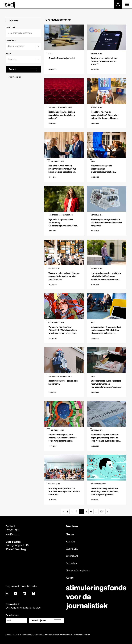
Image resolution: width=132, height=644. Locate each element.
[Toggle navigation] (127, 4)
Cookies (75, 635)
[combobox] (22, 46)
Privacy (69, 635)
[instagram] (7, 594)
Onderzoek (72, 556)
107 (102, 511)
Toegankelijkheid (84, 635)
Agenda (70, 541)
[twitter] (16, 594)
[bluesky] (33, 594)
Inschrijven (39, 620)
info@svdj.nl (12, 534)
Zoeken (13, 69)
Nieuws (70, 534)
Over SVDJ (72, 549)
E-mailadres (12, 615)
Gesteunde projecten (78, 570)
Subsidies (71, 563)
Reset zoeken (15, 77)
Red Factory (62, 635)
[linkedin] (24, 594)
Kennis (70, 578)
